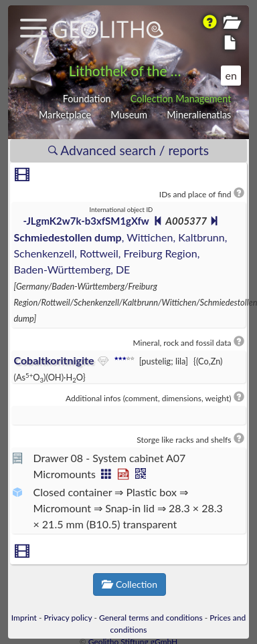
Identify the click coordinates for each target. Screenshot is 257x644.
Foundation (87, 99)
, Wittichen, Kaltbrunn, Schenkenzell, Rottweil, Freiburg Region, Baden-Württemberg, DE (120, 253)
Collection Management (181, 99)
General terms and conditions (151, 618)
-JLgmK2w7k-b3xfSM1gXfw (86, 221)
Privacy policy (68, 618)
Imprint (24, 618)
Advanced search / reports (128, 150)
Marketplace (65, 115)
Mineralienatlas (199, 115)
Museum (129, 115)
